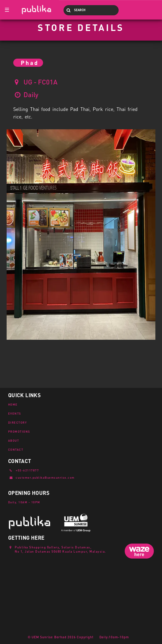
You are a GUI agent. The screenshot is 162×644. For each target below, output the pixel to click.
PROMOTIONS (19, 431)
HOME (13, 404)
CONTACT (16, 449)
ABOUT (14, 440)
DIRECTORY (18, 422)
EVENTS (15, 413)
